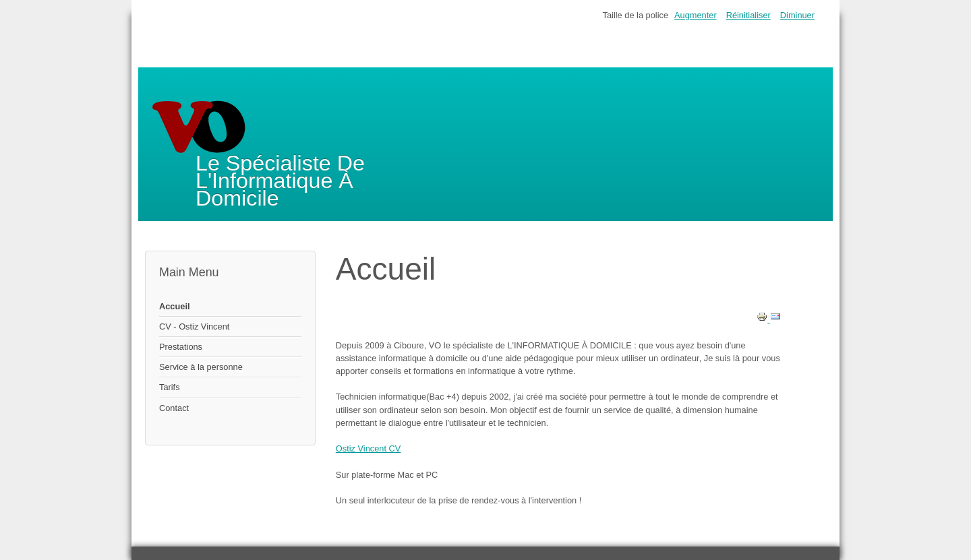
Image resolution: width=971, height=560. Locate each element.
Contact (174, 408)
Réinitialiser (748, 15)
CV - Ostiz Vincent (194, 326)
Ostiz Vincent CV (369, 448)
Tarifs (170, 387)
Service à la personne (201, 367)
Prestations (181, 347)
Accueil (175, 306)
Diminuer (797, 15)
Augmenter (696, 15)
